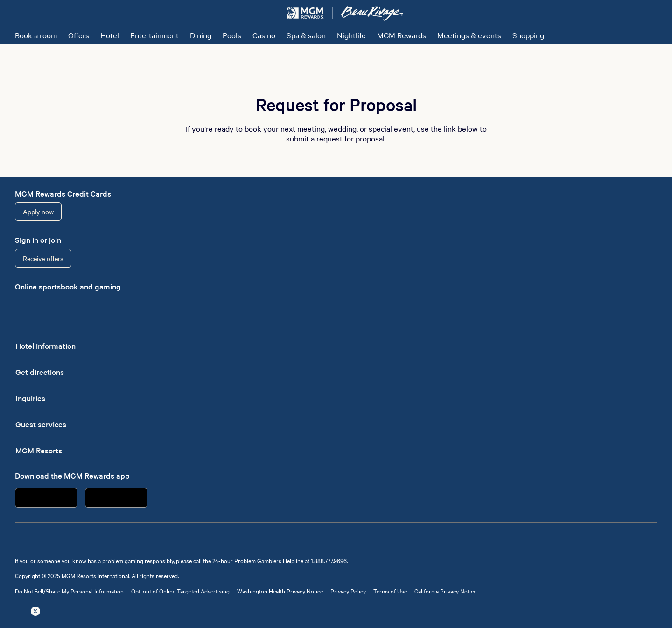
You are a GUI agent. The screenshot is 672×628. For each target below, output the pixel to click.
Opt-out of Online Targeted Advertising (180, 591)
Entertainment (154, 35)
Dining (201, 35)
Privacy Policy (348, 591)
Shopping (528, 35)
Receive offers (43, 258)
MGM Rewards (402, 35)
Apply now (38, 212)
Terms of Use (390, 591)
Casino (264, 35)
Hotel (110, 35)
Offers (79, 35)
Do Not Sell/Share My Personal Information (69, 591)
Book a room (36, 35)
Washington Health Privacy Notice (280, 591)
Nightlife (351, 35)
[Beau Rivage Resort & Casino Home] (372, 13)
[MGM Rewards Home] (306, 13)
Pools (232, 35)
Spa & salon (306, 35)
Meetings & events (469, 35)
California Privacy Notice (445, 591)
